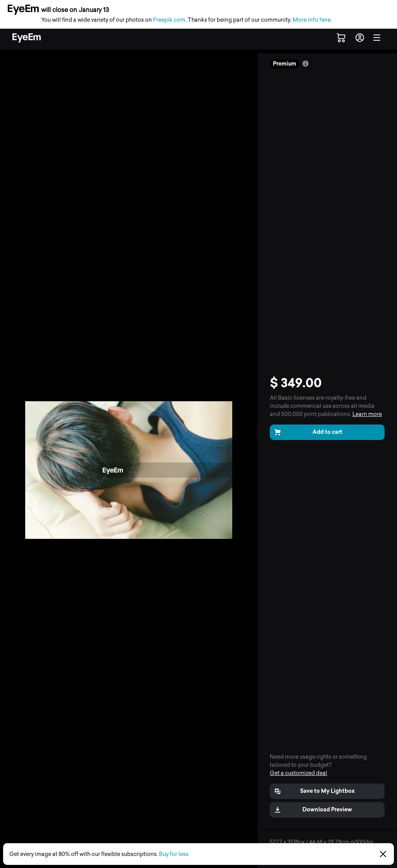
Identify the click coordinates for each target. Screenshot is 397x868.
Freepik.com (169, 20)
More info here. (312, 20)
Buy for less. (174, 854)
